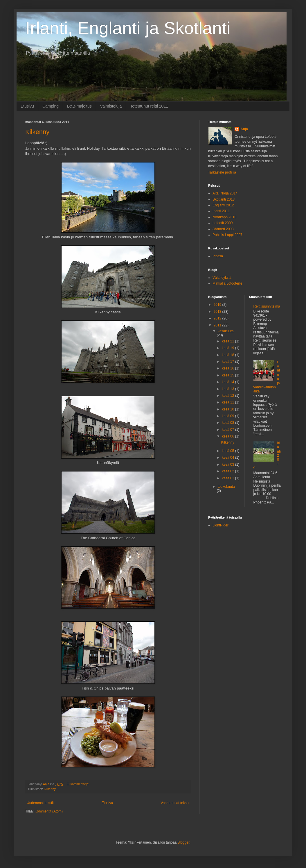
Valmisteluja (111, 106)
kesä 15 (228, 375)
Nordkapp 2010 (224, 217)
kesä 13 (228, 389)
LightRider (221, 525)
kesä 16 (228, 368)
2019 (218, 305)
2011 (218, 325)
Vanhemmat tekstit (175, 803)
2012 (218, 318)
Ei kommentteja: (78, 784)
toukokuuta (226, 487)
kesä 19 (228, 348)
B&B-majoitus (79, 106)
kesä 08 (228, 423)
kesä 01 (228, 478)
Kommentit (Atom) (49, 811)
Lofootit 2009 (223, 223)
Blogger (184, 842)
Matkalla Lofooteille (227, 283)
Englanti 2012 (223, 205)
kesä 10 (228, 409)
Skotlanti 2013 (224, 199)
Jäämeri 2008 (223, 229)
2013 (218, 312)
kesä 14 (228, 382)
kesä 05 (228, 451)
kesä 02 (228, 471)
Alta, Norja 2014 (225, 193)
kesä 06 (228, 436)
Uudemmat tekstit (40, 803)
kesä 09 (228, 416)
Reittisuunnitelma (267, 306)
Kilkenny (37, 132)
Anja (244, 129)
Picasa (218, 256)
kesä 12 (228, 396)
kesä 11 (228, 402)
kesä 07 (228, 430)
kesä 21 (228, 341)
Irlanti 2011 (221, 211)
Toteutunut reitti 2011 (149, 106)
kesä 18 (228, 355)
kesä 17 (228, 362)
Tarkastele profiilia (222, 172)
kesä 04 (228, 458)
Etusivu (27, 106)
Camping (51, 106)
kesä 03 (228, 465)
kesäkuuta (226, 331)
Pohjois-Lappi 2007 (227, 235)
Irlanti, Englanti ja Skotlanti (128, 28)
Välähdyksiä (222, 278)
